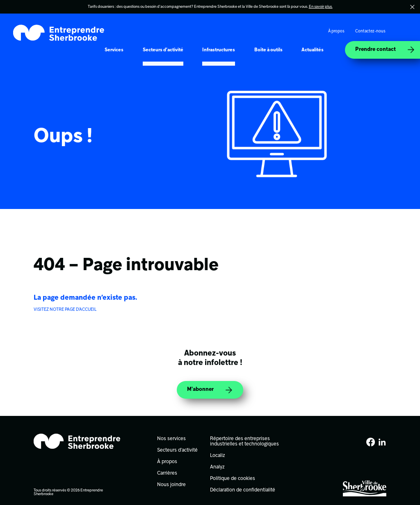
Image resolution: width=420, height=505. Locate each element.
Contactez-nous (370, 31)
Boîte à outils (268, 50)
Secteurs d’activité (163, 50)
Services (114, 50)
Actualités (313, 50)
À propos (336, 31)
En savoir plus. (321, 7)
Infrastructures (219, 50)
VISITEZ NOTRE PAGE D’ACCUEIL (65, 310)
